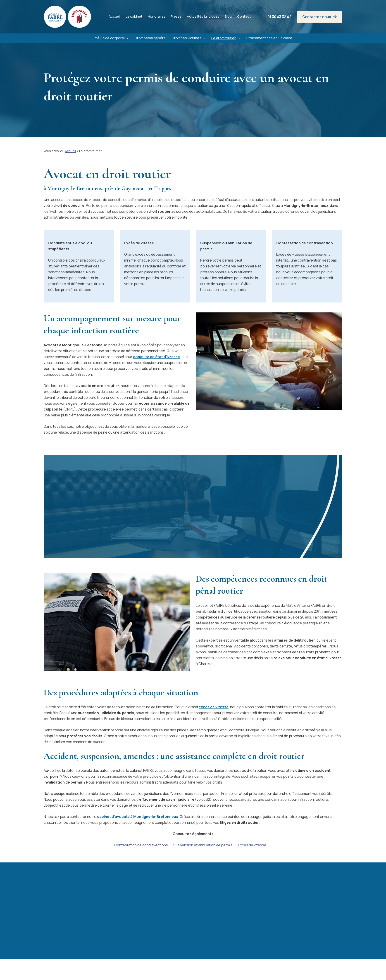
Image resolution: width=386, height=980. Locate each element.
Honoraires (157, 16)
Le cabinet (134, 16)
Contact (244, 16)
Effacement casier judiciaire (269, 38)
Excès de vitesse (252, 845)
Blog (228, 16)
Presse (176, 16)
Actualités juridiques (203, 16)
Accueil (114, 16)
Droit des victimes (187, 38)
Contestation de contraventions (141, 845)
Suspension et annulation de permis (203, 845)
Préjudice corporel (109, 38)
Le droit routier (224, 38)
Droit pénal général (150, 38)
